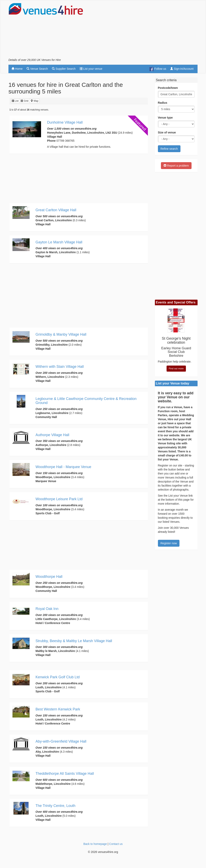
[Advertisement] (150, 30)
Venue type (165, 118)
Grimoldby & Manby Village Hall (61, 334)
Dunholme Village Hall (65, 122)
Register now (169, 543)
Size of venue (167, 132)
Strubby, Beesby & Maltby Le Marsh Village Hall (74, 641)
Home (17, 69)
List (15, 101)
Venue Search (37, 69)
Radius (163, 103)
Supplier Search (64, 69)
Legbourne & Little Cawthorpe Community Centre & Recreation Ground (86, 401)
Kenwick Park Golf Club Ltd (58, 677)
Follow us (158, 69)
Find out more (176, 369)
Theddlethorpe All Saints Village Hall (65, 774)
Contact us (116, 844)
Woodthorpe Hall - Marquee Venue (63, 467)
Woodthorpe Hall (49, 577)
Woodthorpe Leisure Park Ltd (59, 499)
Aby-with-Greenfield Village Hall (61, 741)
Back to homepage (95, 844)
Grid (25, 101)
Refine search (169, 149)
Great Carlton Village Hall (56, 210)
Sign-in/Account (182, 69)
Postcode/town (168, 88)
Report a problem (176, 166)
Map (35, 101)
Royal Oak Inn (47, 609)
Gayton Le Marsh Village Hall (59, 242)
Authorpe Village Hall (53, 435)
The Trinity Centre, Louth (56, 806)
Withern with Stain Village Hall (60, 367)
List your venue (91, 69)
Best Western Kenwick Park (58, 709)
